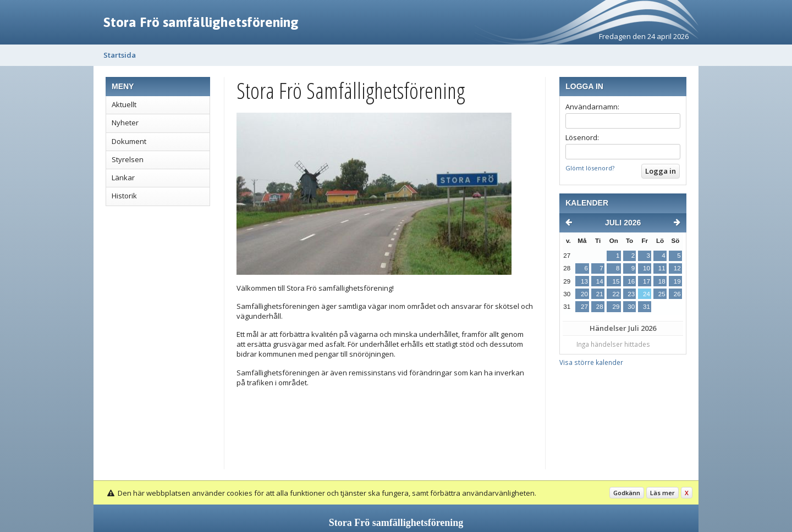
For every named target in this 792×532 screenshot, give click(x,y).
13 (584, 281)
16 (631, 281)
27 (584, 307)
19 (677, 281)
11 (662, 268)
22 (616, 294)
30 (631, 307)
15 (616, 281)
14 (600, 281)
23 (631, 294)
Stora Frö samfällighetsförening (201, 22)
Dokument (129, 141)
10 (647, 268)
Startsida (120, 55)
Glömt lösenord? (590, 168)
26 (677, 294)
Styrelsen (128, 159)
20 (584, 294)
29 (616, 307)
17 (647, 281)
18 (662, 281)
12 (677, 268)
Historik (124, 196)
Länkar (123, 178)
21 (600, 294)
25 (662, 294)
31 (647, 307)
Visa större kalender (591, 362)
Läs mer (662, 493)
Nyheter (125, 123)
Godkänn (627, 493)
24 (647, 294)
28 (600, 307)
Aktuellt (124, 104)
